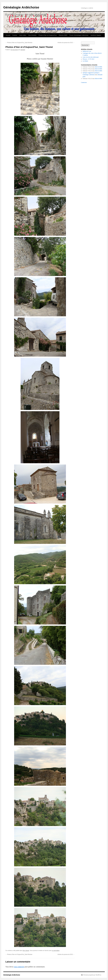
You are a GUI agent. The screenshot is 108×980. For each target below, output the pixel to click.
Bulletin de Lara (87, 51)
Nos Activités (32, 35)
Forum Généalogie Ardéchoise (79, 35)
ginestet (23, 50)
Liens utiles (23, 35)
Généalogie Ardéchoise (21, 7)
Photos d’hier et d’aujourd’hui (48, 35)
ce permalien (56, 951)
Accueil (8, 35)
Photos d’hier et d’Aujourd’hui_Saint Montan (19, 43)
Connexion (84, 82)
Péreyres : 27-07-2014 (88, 59)
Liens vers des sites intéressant (91, 57)
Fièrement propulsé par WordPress (92, 975)
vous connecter (19, 967)
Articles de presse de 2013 (66, 43)
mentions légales (96, 35)
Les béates (85, 61)
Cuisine (15, 35)
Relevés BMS (63, 35)
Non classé (26, 951)
